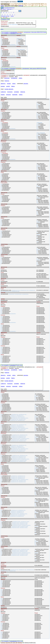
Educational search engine (11, 6)
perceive (26, 84)
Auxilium (21, 6)
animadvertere (14, 32)
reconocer (10, 92)
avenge (3, 86)
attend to (3, 84)
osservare (7, 78)
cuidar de (3, 92)
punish (8, 86)
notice (14, 84)
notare (20, 78)
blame (13, 86)
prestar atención (9, 89)
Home (2, 6)
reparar (3, 95)
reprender (15, 95)
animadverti (13, 33)
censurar (8, 95)
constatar (16, 92)
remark (9, 84)
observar (23, 92)
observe (7, 81)
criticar (21, 95)
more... (2, 29)
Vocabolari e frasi (5, 19)
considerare (14, 78)
